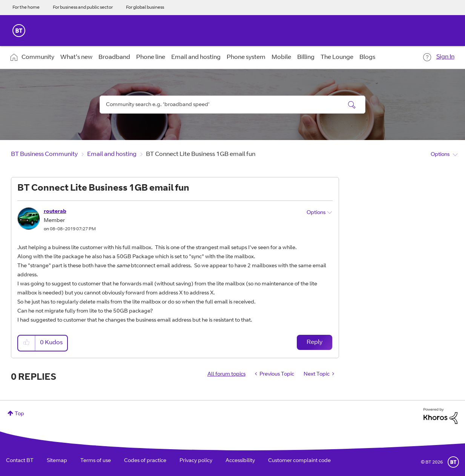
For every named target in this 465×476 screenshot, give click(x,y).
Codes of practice (145, 461)
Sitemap (57, 461)
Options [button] (440, 155)
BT (453, 462)
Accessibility (240, 461)
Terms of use (96, 461)
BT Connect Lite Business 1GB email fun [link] (201, 154)
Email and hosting (196, 57)
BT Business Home (19, 31)
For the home (26, 8)
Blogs (367, 57)
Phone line (151, 57)
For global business (145, 8)
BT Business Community (44, 154)
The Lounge (337, 57)
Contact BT (20, 461)
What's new (76, 57)
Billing (306, 57)
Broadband (114, 57)
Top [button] (19, 414)
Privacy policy (196, 461)
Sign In (445, 57)
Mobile (281, 57)
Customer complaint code (299, 461)
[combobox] (233, 105)
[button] (27, 343)
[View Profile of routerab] (55, 212)
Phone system (246, 57)
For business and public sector (83, 8)
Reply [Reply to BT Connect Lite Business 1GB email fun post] (315, 342)
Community (38, 57)
